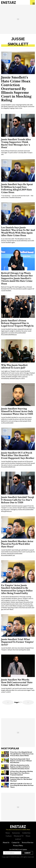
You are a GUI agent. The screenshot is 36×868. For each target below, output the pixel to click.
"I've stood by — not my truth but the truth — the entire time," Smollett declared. (17, 196)
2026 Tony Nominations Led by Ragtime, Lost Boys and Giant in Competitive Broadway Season (20, 767)
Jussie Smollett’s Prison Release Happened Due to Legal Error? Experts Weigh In (17, 323)
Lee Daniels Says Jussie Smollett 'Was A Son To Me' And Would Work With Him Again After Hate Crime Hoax (18, 232)
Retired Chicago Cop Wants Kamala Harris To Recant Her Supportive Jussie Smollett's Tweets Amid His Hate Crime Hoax (17, 278)
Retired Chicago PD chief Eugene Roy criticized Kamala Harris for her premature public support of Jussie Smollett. (18, 289)
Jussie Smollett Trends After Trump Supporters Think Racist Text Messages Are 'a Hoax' (16, 143)
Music (28, 836)
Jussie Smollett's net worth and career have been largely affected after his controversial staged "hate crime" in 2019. (18, 690)
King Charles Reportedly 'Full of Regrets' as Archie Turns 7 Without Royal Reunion (21, 761)
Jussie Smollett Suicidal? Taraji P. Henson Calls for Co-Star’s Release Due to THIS (18, 500)
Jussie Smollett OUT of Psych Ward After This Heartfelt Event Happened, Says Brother (18, 455)
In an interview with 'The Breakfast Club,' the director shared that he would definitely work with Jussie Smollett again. (18, 241)
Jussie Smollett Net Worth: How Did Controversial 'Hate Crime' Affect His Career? (17, 682)
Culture (9, 836)
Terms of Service (28, 842)
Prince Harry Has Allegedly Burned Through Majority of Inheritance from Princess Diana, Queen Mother (22, 754)
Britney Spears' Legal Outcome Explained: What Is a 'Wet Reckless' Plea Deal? (21, 779)
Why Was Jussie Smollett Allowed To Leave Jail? (14, 367)
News (8, 833)
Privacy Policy (18, 845)
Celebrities (26, 833)
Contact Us (16, 842)
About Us (6, 842)
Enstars (8, 2)
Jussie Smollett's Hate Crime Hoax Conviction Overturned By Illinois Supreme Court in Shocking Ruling (16, 89)
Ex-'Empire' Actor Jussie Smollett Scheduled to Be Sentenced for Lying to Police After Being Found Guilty (17, 589)
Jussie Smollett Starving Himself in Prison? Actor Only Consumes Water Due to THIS (17, 411)
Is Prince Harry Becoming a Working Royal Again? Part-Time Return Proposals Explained (21, 773)
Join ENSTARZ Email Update (18, 849)
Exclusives (16, 833)
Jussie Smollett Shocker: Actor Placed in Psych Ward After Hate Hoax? (17, 544)
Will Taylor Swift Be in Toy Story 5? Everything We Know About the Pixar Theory (22, 785)
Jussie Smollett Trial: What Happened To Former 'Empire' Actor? (18, 642)
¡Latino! (18, 839)
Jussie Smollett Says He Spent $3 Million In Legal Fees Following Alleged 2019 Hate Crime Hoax (17, 188)
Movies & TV (19, 836)
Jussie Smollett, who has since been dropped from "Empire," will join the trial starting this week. (17, 649)
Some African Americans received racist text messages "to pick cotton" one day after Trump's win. (17, 152)
